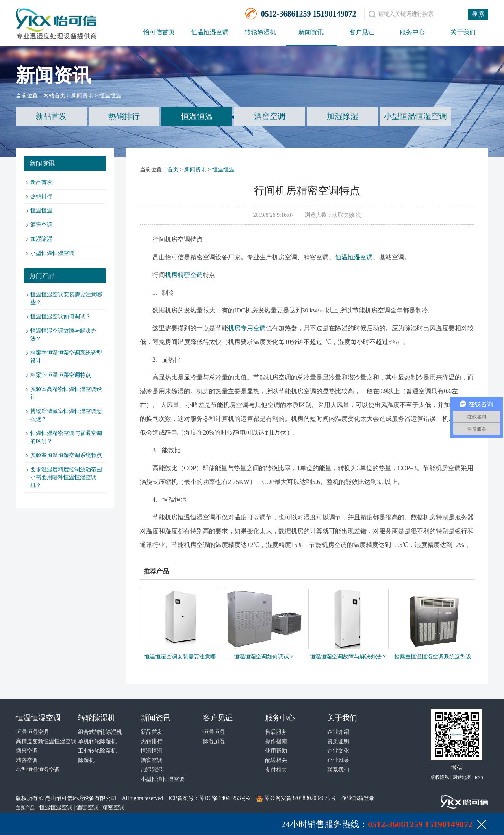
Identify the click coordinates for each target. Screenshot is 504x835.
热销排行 (124, 116)
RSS (479, 777)
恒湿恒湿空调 (56, 808)
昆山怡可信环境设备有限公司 (81, 798)
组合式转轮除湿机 (100, 732)
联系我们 (338, 770)
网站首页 (54, 96)
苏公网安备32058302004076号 (300, 798)
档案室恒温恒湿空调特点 (61, 375)
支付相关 (276, 770)
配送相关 (276, 760)
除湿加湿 (214, 741)
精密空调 (27, 760)
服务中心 (412, 32)
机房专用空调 (247, 328)
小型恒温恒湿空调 (415, 116)
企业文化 (338, 751)
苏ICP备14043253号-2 (225, 798)
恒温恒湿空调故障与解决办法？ (348, 657)
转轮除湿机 (260, 32)
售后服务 (276, 732)
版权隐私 (440, 777)
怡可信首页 (159, 32)
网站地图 (462, 777)
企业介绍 (338, 732)
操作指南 (276, 741)
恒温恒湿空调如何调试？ (61, 317)
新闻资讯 (311, 32)
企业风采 (338, 760)
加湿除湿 (343, 116)
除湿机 (86, 760)
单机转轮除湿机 (97, 741)
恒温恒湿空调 (210, 32)
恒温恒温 (110, 96)
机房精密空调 (184, 275)
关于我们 (463, 32)
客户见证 (362, 32)
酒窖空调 (270, 116)
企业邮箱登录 (358, 798)
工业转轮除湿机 (97, 751)
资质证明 (338, 741)
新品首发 (51, 116)
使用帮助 (276, 751)
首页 (173, 170)
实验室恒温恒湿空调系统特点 (66, 455)
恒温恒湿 (214, 732)
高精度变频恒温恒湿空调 (46, 741)
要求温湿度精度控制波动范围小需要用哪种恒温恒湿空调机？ (66, 477)
